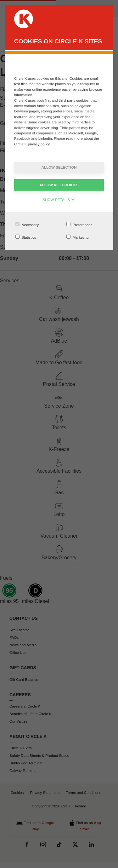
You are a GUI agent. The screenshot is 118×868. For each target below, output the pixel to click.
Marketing (77, 237)
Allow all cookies (59, 185)
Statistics (26, 237)
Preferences (79, 224)
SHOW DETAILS (59, 200)
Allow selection (59, 167)
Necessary (27, 224)
